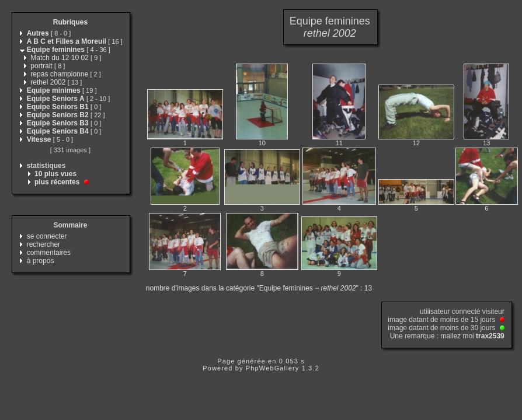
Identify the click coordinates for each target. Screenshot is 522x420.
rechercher (43, 244)
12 (416, 143)
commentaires (49, 253)
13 (486, 143)
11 (339, 143)
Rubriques (70, 22)
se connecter (47, 236)
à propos (41, 261)
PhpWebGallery (273, 368)
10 (262, 143)
